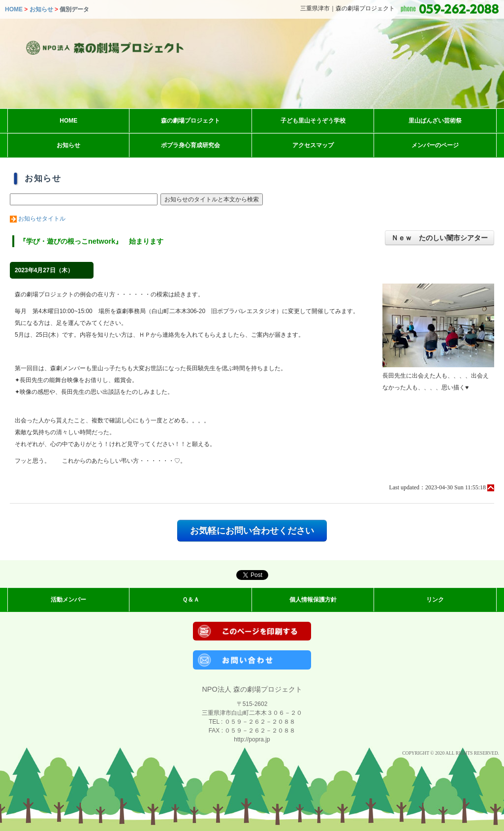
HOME (14, 9)
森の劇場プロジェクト (190, 121)
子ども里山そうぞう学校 (313, 121)
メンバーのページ (435, 145)
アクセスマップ (313, 145)
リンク (435, 600)
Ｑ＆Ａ (191, 600)
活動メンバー (68, 600)
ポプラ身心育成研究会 (190, 145)
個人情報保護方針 (313, 600)
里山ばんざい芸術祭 (435, 121)
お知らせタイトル (42, 219)
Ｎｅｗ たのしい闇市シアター (440, 238)
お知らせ (41, 9)
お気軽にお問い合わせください (252, 531)
